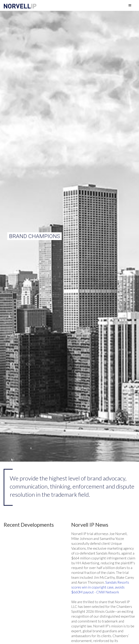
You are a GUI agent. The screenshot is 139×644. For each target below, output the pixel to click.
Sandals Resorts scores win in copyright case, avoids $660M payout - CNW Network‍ (100, 587)
